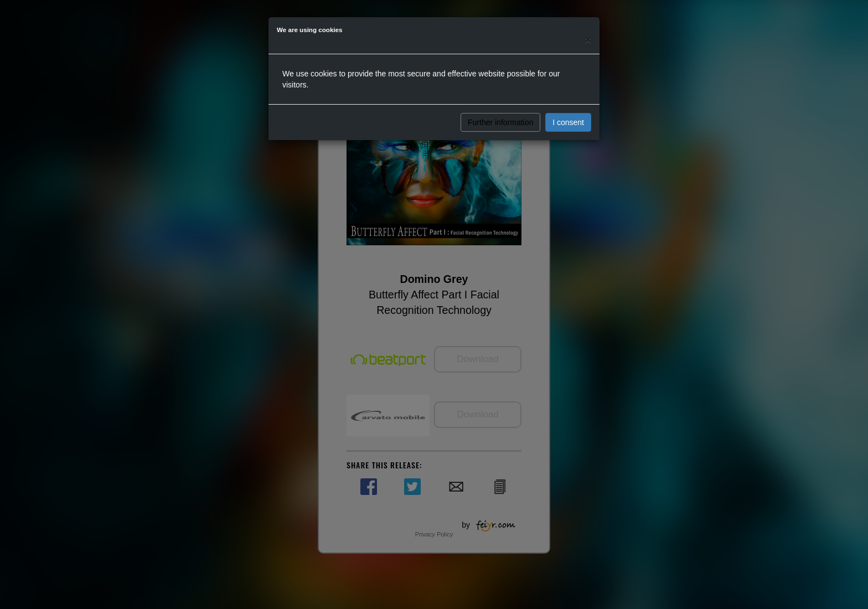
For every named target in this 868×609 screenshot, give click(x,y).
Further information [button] (500, 122)
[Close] (588, 40)
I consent (568, 122)
